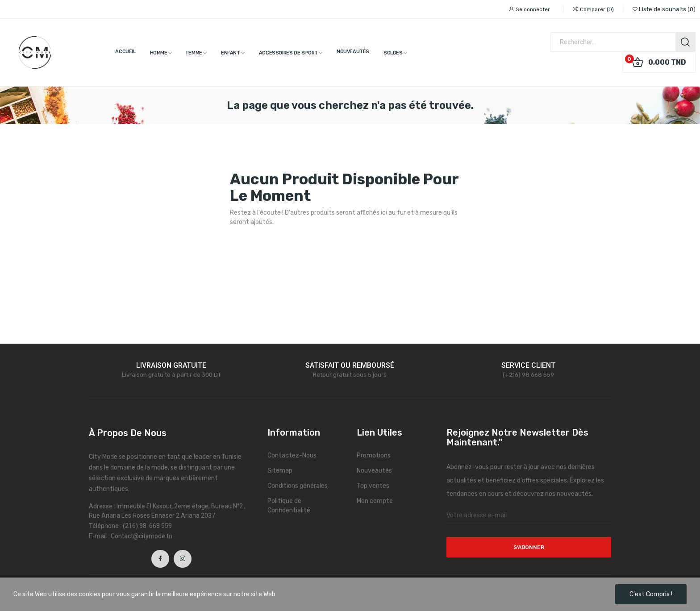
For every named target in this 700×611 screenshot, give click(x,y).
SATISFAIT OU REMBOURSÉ (350, 365)
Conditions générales (298, 486)
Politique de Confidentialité (289, 506)
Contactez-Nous (292, 455)
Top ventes (373, 486)
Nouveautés (374, 471)
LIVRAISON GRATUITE (171, 365)
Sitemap (280, 471)
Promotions (374, 455)
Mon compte (375, 501)
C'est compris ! (651, 594)
